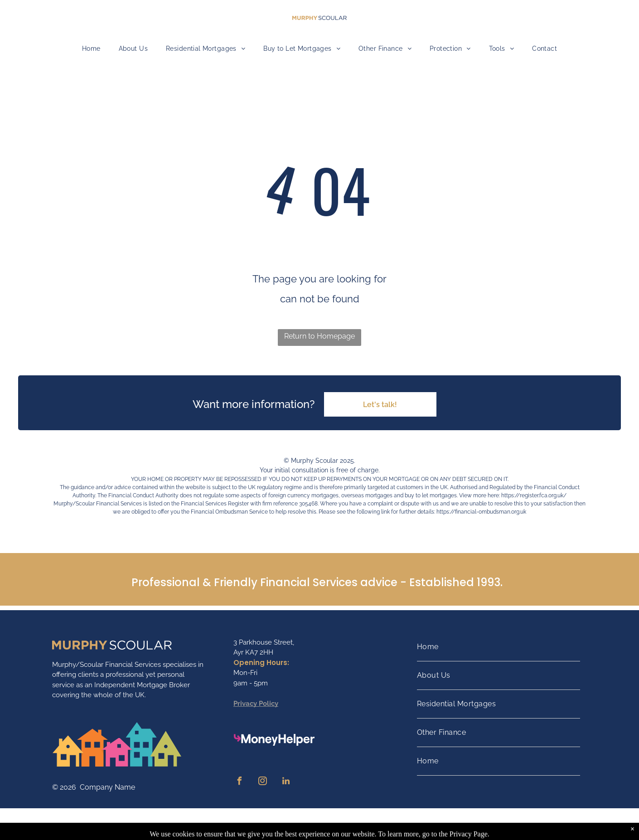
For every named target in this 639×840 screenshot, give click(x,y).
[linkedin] (286, 782)
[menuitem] (91, 49)
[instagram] (263, 782)
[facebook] (240, 782)
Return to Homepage (319, 336)
